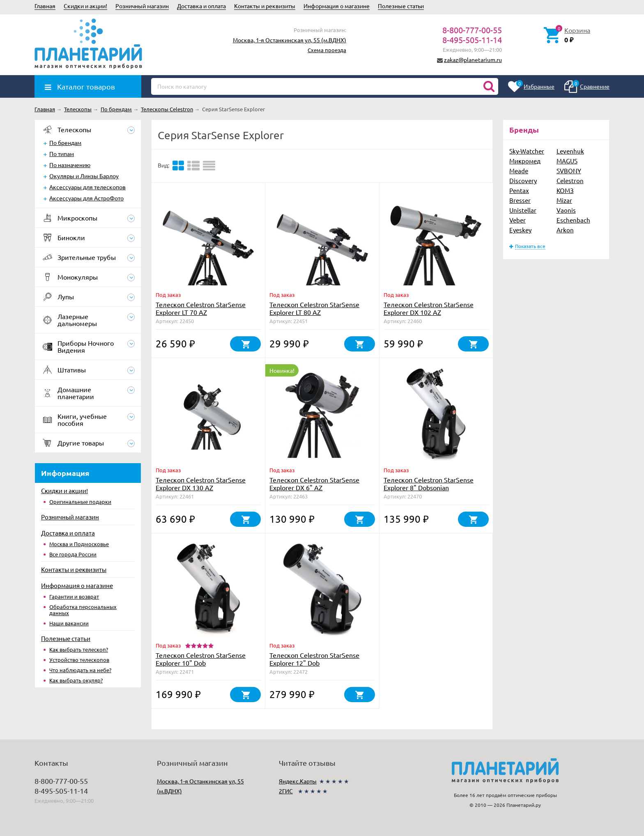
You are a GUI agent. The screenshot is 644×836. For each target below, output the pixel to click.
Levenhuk (570, 151)
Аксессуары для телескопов (87, 187)
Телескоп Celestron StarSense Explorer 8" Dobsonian (429, 483)
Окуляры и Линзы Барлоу (84, 176)
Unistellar (523, 210)
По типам (62, 154)
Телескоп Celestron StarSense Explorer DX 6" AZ (314, 483)
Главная (45, 6)
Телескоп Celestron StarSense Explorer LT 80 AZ (314, 308)
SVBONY (569, 171)
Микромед (525, 161)
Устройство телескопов (79, 660)
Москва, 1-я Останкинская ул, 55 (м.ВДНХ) (290, 40)
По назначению (70, 165)
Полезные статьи (401, 6)
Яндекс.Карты (298, 781)
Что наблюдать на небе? (80, 670)
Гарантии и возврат (74, 596)
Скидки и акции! (85, 6)
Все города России (73, 554)
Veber (517, 220)
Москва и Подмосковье (79, 544)
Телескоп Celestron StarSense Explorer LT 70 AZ (201, 308)
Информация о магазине (337, 6)
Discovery (523, 180)
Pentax (519, 190)
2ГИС (286, 791)
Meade (519, 171)
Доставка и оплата (201, 6)
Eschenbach (573, 220)
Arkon (565, 230)
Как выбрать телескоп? (79, 649)
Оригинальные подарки (80, 502)
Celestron (570, 180)
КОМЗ (565, 190)
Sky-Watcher (527, 151)
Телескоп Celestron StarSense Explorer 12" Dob (314, 659)
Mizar (564, 200)
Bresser (520, 200)
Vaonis (566, 210)
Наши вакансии (69, 623)
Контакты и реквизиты (265, 6)
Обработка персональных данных (83, 610)
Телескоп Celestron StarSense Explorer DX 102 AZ (429, 308)
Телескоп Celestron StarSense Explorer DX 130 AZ (201, 483)
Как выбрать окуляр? (76, 680)
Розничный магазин (142, 6)
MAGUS (567, 161)
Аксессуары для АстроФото (86, 198)
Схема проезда (327, 50)
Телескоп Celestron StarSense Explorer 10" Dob (201, 659)
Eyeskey (520, 230)
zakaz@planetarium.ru (473, 60)
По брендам (65, 142)
